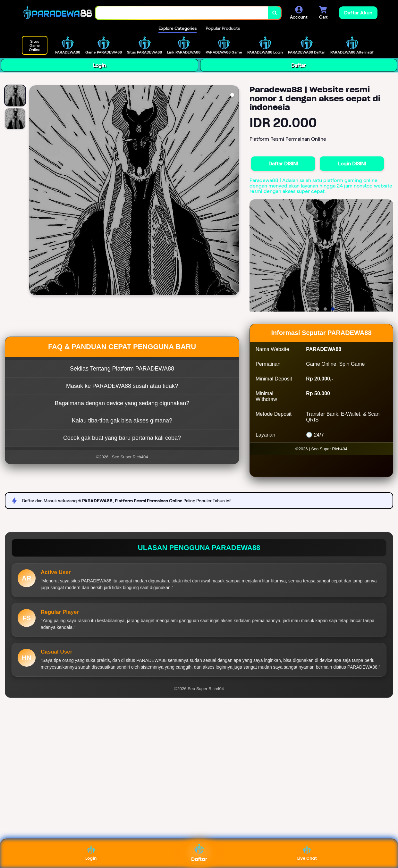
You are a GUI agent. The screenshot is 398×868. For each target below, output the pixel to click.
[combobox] (182, 13)
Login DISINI (352, 164)
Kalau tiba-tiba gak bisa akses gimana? (122, 421)
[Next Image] (234, 191)
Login (99, 65)
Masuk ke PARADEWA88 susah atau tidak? (122, 386)
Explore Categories (178, 28)
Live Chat (307, 853)
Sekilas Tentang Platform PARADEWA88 (122, 369)
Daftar (298, 65)
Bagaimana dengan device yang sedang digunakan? (122, 403)
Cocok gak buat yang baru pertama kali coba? (122, 438)
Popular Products (223, 28)
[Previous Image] (34, 191)
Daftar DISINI (283, 164)
